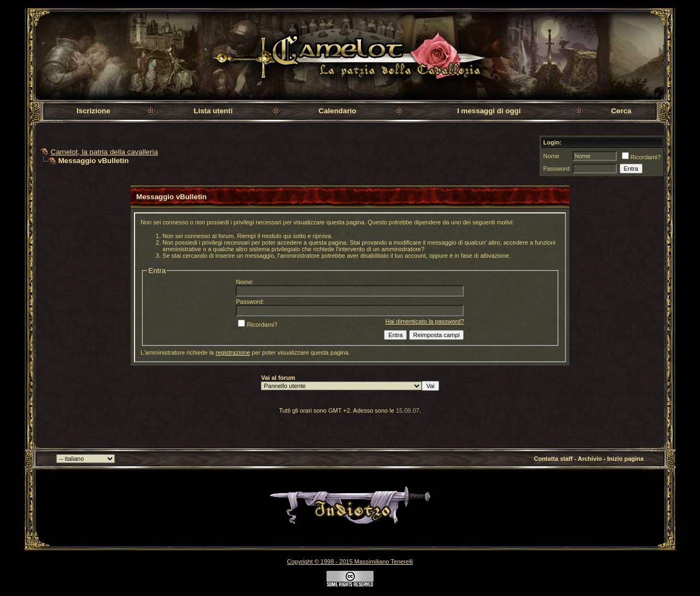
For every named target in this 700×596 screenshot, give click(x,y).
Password (556, 169)
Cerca (621, 111)
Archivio (590, 459)
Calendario (338, 111)
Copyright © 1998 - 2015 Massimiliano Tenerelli (350, 562)
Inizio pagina (625, 459)
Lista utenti (213, 111)
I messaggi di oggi (489, 111)
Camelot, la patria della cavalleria (104, 152)
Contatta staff (553, 459)
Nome (551, 156)
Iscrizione (93, 111)
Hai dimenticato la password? (425, 321)
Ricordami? (641, 157)
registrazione (233, 352)
